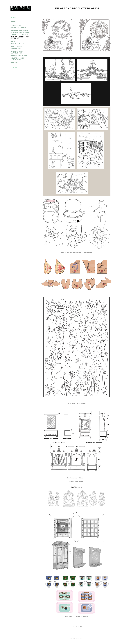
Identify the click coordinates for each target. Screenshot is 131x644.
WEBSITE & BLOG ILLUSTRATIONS (17, 52)
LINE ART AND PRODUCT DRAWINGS (19, 38)
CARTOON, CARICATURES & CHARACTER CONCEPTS (21, 34)
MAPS (13, 41)
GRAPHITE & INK (17, 46)
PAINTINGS (14, 62)
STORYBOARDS (16, 49)
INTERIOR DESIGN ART (19, 55)
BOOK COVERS (16, 25)
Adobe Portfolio (79, 638)
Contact (15, 67)
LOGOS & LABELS (17, 44)
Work (13, 22)
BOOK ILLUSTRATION (18, 28)
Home (13, 17)
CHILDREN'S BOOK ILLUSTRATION (17, 59)
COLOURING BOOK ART (19, 30)
